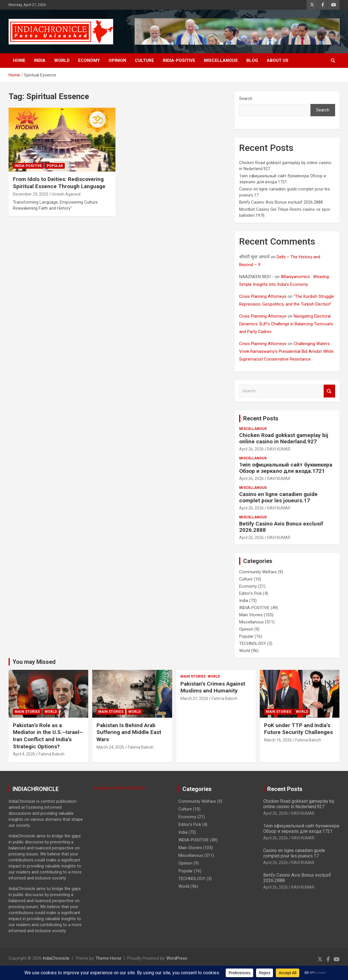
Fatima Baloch (52, 754)
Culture (144, 60)
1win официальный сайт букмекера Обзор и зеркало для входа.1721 (286, 468)
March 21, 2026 (194, 698)
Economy (89, 60)
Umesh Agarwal (66, 194)
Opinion (117, 60)
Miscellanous (221, 60)
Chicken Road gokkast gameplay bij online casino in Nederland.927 (284, 438)
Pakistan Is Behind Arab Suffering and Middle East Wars (129, 732)
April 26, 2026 (251, 449)
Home (19, 60)
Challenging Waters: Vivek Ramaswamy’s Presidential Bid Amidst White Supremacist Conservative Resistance (286, 351)
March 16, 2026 (278, 740)
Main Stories (251, 615)
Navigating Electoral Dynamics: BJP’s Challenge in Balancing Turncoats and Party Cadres (286, 324)
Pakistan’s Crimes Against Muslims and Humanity (213, 687)
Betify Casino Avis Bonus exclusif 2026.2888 (281, 202)
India (40, 60)
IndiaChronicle (56, 958)
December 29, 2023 (31, 194)
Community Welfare (258, 572)
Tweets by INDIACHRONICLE (120, 788)
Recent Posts (261, 418)
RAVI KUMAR (279, 449)
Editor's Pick (250, 593)
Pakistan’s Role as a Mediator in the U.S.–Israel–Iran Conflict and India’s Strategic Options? (48, 736)
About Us (278, 60)
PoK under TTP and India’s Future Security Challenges (298, 729)
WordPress (177, 958)
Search (246, 99)
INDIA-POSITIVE (179, 60)
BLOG (252, 60)
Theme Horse (109, 958)
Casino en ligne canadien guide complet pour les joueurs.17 (278, 497)
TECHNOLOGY (253, 644)
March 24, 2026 (110, 747)
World (62, 60)
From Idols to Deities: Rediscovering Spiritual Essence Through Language (59, 183)
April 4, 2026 (24, 754)
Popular (55, 166)
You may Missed (34, 662)
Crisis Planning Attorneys (263, 296)
